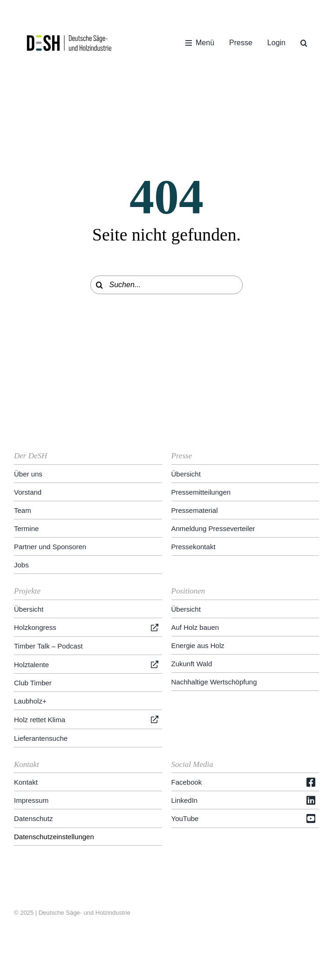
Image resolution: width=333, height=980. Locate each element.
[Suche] (100, 285)
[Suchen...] (167, 285)
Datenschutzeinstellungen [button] (54, 837)
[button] (304, 43)
